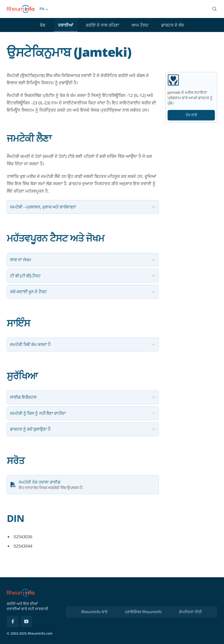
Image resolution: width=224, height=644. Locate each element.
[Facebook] (13, 622)
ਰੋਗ (43, 25)
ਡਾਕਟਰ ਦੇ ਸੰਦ (173, 25)
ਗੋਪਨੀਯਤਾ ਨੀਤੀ (190, 612)
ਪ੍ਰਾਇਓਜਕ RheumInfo (143, 612)
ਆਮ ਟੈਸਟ (140, 25)
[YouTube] (26, 622)
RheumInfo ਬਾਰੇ (94, 612)
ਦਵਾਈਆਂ (66, 25)
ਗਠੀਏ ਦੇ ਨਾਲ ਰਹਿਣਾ (103, 25)
